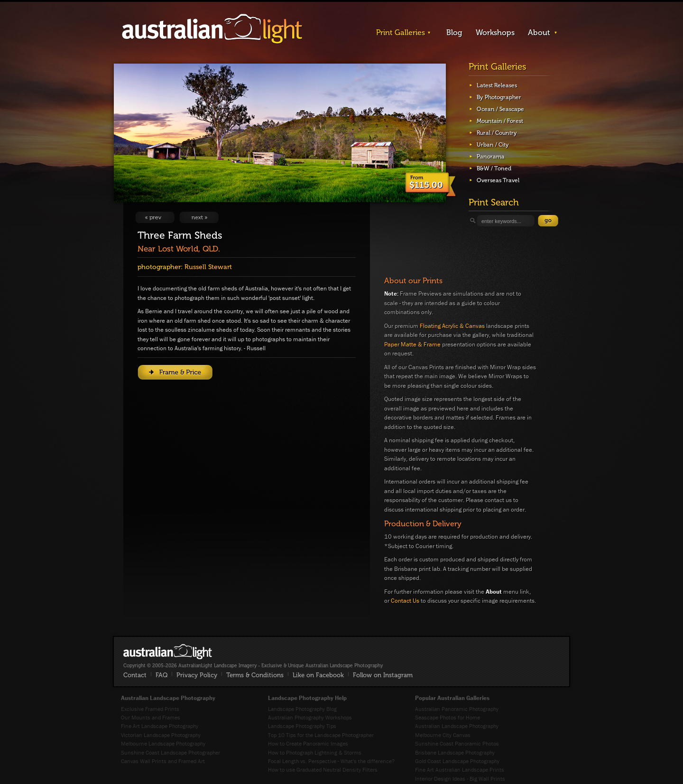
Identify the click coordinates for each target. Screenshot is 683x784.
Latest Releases (497, 85)
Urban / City (493, 145)
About (539, 33)
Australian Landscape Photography (457, 726)
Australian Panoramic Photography (457, 709)
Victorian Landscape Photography (161, 735)
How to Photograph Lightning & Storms (315, 752)
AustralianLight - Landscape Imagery (212, 29)
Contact (135, 675)
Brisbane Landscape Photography (455, 752)
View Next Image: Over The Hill (199, 217)
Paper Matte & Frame (412, 344)
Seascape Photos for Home (448, 717)
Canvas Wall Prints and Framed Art (163, 761)
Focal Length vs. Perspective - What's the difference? (331, 761)
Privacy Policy (197, 675)
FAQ (162, 675)
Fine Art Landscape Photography (160, 726)
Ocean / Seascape (500, 109)
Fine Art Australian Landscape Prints (460, 770)
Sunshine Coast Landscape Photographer (171, 752)
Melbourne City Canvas (443, 735)
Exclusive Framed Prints (150, 709)
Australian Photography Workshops (310, 717)
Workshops (495, 33)
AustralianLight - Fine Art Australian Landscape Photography (168, 652)
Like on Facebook (318, 675)
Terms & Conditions (255, 675)
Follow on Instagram (383, 675)
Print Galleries (401, 33)
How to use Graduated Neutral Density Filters (323, 770)
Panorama (491, 157)
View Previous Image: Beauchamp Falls (155, 217)
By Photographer (499, 97)
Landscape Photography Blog (302, 709)
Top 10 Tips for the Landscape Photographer (321, 735)
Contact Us (405, 601)
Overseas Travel (498, 180)
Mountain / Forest (500, 121)
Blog (454, 33)
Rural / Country (497, 133)
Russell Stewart (208, 267)
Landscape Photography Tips (302, 726)
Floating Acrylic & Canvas (452, 326)
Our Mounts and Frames (151, 717)
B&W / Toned (494, 168)
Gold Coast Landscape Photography (457, 761)
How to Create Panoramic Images (308, 743)
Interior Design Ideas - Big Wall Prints (460, 779)
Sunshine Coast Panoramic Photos (457, 743)
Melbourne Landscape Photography (163, 743)
